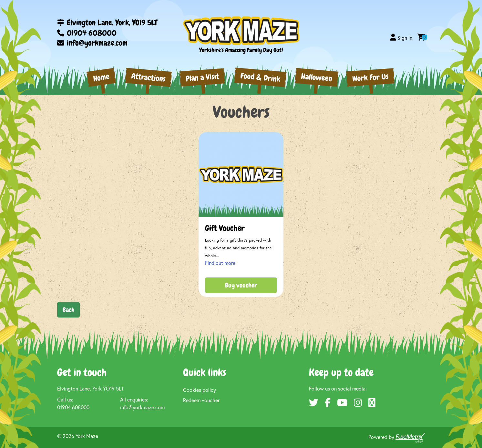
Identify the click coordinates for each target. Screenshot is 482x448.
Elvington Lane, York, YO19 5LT (107, 22)
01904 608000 (87, 33)
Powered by (397, 438)
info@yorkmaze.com (92, 43)
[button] (401, 38)
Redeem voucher (201, 400)
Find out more (220, 263)
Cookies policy (200, 390)
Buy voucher (241, 285)
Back (68, 310)
